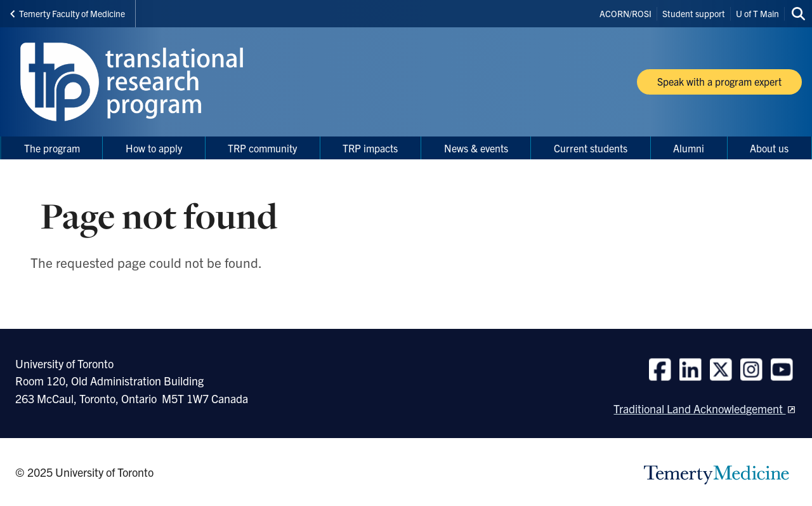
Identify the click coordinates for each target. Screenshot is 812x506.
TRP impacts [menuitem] (370, 148)
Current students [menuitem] (591, 148)
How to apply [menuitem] (154, 148)
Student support (694, 13)
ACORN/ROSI (625, 13)
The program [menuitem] (52, 148)
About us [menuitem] (769, 148)
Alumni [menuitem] (689, 148)
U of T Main (757, 13)
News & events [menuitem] (476, 148)
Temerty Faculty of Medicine (68, 13)
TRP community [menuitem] (262, 148)
